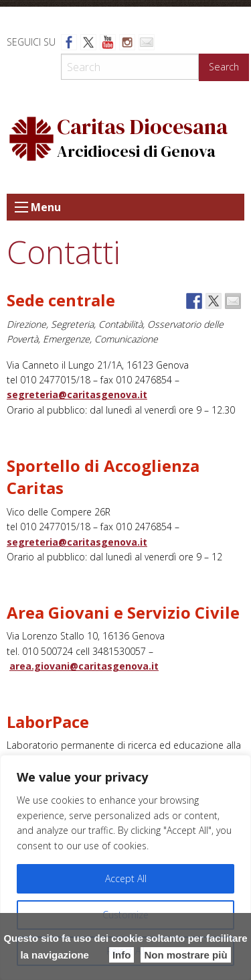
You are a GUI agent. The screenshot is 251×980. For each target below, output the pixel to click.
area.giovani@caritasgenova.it (84, 666)
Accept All (126, 878)
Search (224, 67)
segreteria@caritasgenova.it (77, 394)
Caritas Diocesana (142, 127)
